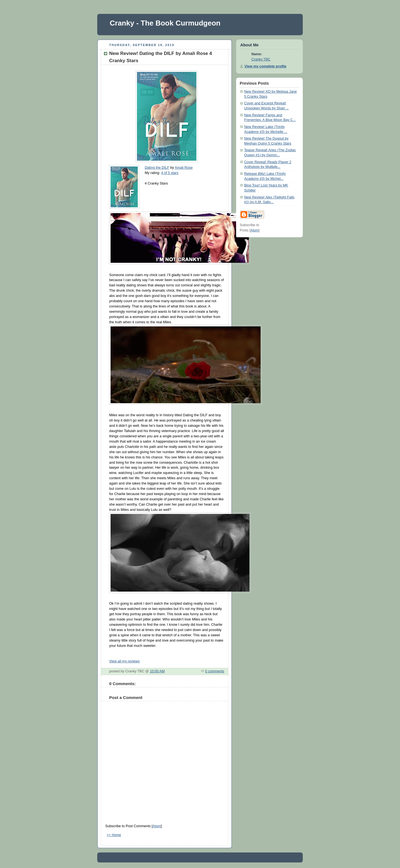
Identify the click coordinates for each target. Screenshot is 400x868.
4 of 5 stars (170, 173)
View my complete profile (265, 66)
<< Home (114, 835)
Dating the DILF (157, 168)
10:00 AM (157, 671)
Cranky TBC (261, 59)
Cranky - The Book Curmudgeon (165, 23)
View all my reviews (124, 661)
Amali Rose (184, 168)
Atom (157, 826)
